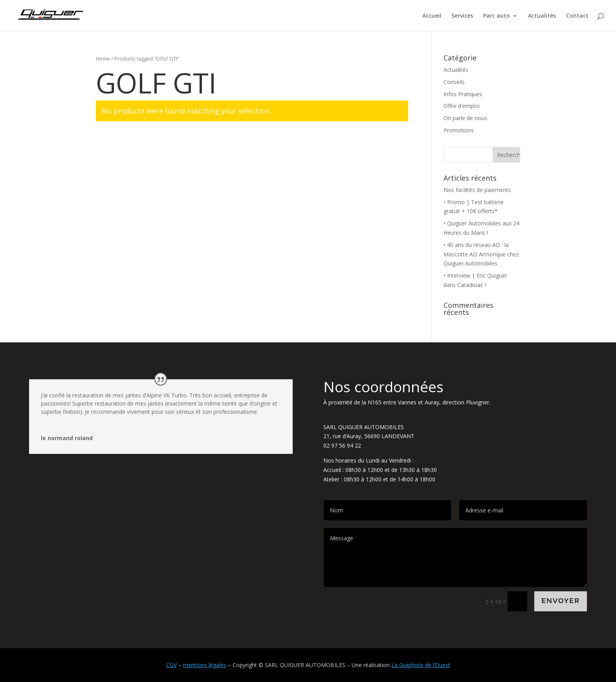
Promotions (459, 130)
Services (462, 16)
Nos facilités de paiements (477, 190)
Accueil (432, 16)
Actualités (542, 16)
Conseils (454, 82)
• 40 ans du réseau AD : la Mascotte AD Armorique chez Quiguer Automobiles (481, 254)
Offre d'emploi (462, 106)
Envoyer (561, 601)
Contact (577, 16)
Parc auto (497, 16)
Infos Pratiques (463, 94)
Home (103, 59)
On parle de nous (465, 118)
